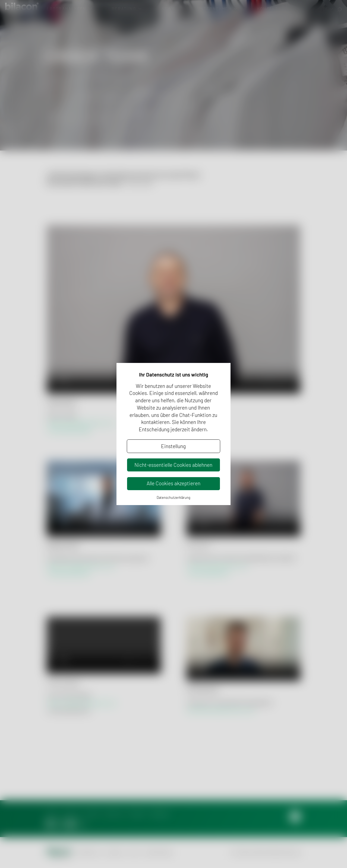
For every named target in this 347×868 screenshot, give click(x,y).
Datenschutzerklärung (173, 497)
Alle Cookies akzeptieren (173, 483)
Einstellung (173, 446)
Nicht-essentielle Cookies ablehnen (173, 465)
